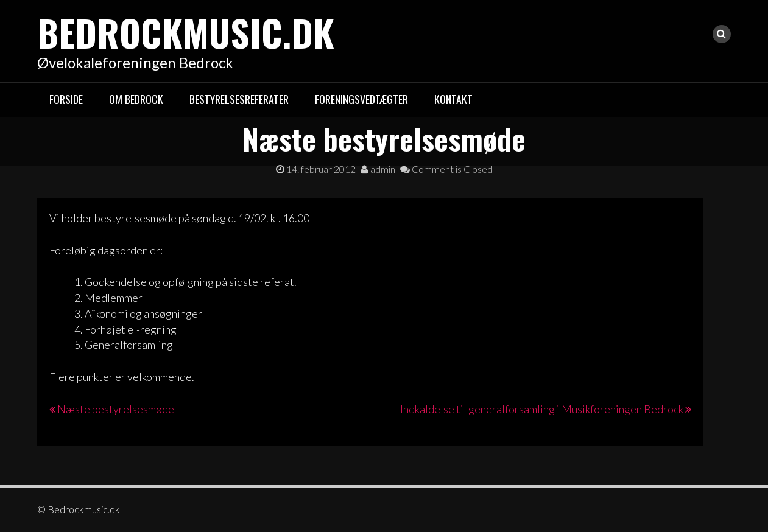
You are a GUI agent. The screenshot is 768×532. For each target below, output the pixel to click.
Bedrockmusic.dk (186, 32)
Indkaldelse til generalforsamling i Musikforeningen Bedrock (542, 409)
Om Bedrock (136, 99)
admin (378, 169)
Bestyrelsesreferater (239, 99)
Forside (66, 99)
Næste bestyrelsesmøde (116, 409)
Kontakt (453, 99)
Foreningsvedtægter (361, 99)
